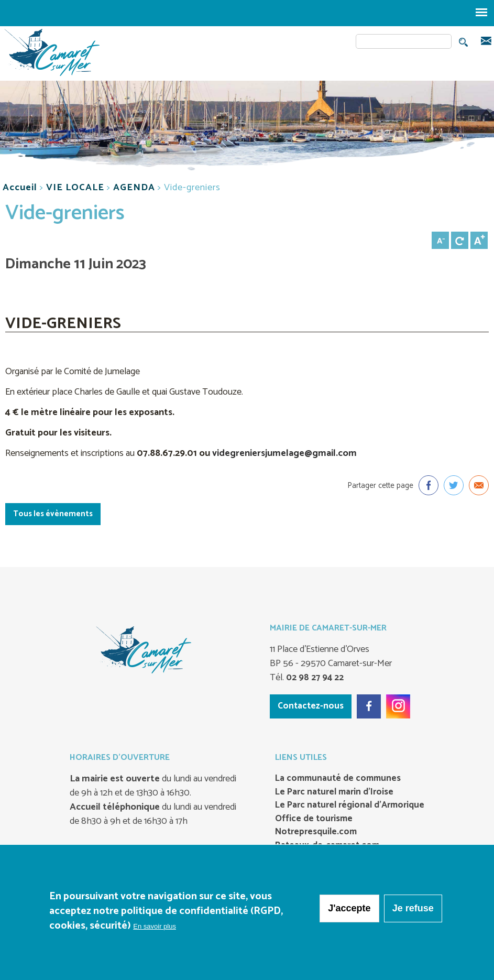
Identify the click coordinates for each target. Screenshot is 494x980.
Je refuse (413, 908)
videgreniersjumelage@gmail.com (284, 453)
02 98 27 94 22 (314, 678)
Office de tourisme (314, 819)
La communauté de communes (338, 779)
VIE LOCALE (75, 188)
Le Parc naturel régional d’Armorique (350, 805)
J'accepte (349, 908)
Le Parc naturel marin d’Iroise (334, 792)
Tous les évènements (53, 514)
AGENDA (134, 188)
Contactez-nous (311, 706)
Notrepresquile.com (316, 832)
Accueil (20, 188)
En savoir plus (155, 926)
